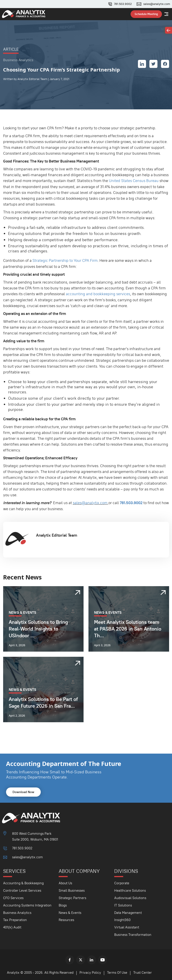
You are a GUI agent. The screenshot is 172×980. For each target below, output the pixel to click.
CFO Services (13, 897)
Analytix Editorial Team (57, 534)
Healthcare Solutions (130, 890)
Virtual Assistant (127, 927)
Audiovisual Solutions (130, 897)
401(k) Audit (12, 927)
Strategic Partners (72, 897)
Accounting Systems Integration (27, 904)
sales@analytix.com (157, 4)
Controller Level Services (22, 890)
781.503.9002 (123, 4)
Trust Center (143, 972)
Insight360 (122, 919)
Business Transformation (133, 934)
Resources (66, 919)
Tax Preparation (15, 919)
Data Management (128, 912)
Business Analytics (17, 912)
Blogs (63, 904)
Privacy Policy (90, 972)
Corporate (122, 882)
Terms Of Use (117, 972)
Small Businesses (72, 890)
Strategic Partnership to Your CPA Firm (65, 260)
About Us (65, 882)
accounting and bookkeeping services (98, 294)
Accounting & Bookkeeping (23, 882)
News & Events (70, 912)
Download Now (23, 791)
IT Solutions (123, 904)
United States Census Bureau (134, 181)
